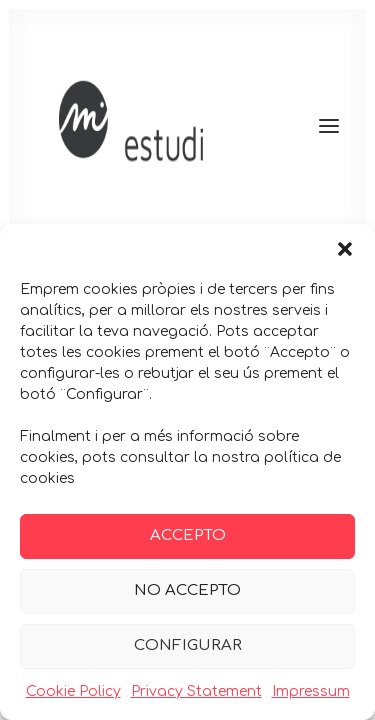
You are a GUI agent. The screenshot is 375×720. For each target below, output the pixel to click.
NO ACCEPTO (187, 590)
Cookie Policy (73, 691)
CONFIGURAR (188, 645)
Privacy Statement (196, 691)
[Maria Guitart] (187, 126)
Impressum (311, 691)
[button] (345, 249)
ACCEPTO (188, 535)
